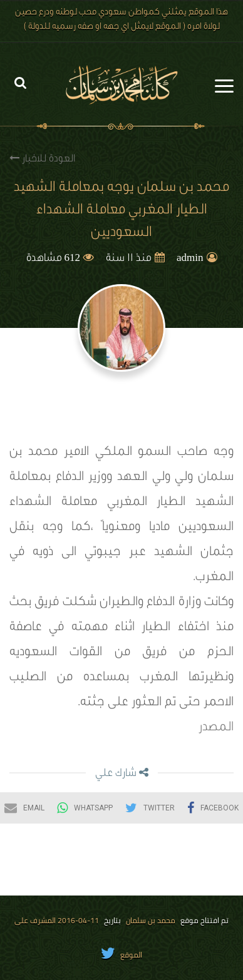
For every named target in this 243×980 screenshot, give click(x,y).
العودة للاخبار (42, 159)
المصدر (216, 728)
